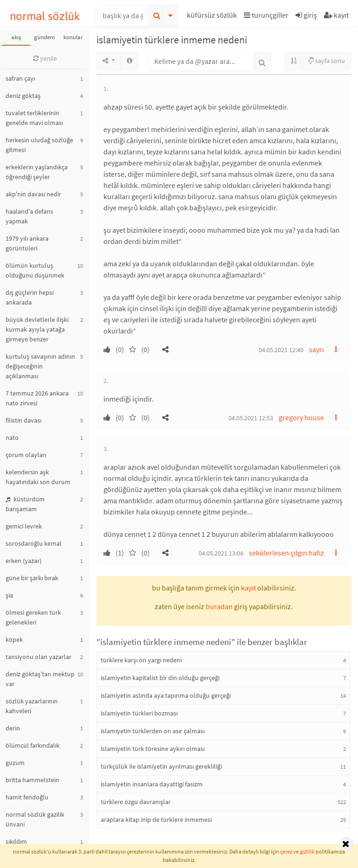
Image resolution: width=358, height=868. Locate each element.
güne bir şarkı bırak (32, 578)
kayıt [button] (248, 588)
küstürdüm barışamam (25, 504)
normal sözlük (45, 16)
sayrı (317, 349)
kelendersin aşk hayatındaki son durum (38, 477)
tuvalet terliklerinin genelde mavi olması (34, 118)
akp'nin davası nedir (33, 194)
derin (13, 728)
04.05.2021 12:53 (251, 418)
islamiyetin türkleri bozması (139, 713)
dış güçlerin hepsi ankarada (30, 297)
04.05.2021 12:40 (281, 350)
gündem (45, 37)
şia (9, 595)
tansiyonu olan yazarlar (38, 657)
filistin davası (24, 420)
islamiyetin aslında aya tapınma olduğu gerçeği (166, 695)
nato (12, 437)
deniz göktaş (23, 96)
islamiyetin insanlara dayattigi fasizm (152, 784)
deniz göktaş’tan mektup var (40, 679)
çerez (286, 851)
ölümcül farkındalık (33, 745)
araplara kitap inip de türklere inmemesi (156, 819)
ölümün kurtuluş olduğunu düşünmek (35, 270)
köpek (14, 639)
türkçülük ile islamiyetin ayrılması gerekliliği (161, 766)
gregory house (301, 417)
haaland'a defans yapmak (29, 216)
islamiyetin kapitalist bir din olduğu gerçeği (160, 678)
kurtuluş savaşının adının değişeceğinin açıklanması (40, 366)
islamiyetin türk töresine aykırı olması (153, 749)
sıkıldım (16, 841)
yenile (45, 58)
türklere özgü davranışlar (136, 802)
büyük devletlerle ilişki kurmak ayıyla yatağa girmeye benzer (37, 329)
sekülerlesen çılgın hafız (286, 553)
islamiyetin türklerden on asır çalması (153, 731)
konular (73, 37)
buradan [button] (219, 606)
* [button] (180, 241)
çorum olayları (26, 455)
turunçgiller (266, 15)
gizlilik (307, 851)
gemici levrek (24, 526)
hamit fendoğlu (27, 797)
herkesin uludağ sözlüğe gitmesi (39, 145)
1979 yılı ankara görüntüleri (27, 243)
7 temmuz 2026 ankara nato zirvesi (37, 398)
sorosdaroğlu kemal (34, 543)
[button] (213, 17)
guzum (15, 763)
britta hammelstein (32, 780)
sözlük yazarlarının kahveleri (32, 706)
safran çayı (20, 78)
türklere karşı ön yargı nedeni (141, 660)
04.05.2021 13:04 (221, 553)
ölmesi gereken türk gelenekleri (33, 617)
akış (16, 37)
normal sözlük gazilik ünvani (35, 819)
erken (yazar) (24, 561)
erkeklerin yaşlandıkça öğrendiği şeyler (37, 172)
